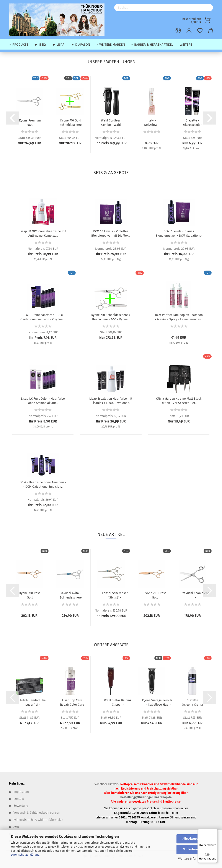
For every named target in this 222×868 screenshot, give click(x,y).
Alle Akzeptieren (194, 839)
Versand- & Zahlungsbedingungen (37, 813)
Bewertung (21, 806)
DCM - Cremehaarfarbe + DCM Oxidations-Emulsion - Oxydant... (43, 317)
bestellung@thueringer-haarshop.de (146, 797)
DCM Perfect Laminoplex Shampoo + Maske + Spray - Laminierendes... (179, 317)
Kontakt (19, 799)
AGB (16, 827)
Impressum (21, 792)
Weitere (186, 45)
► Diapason (81, 45)
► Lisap (59, 45)
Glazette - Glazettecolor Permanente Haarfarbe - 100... (192, 122)
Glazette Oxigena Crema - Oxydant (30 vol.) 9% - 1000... (192, 702)
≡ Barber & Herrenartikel (152, 45)
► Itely (40, 45)
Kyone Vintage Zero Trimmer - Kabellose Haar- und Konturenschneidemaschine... (161, 702)
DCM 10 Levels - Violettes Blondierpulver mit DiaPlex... (111, 233)
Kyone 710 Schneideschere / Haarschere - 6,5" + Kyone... (111, 317)
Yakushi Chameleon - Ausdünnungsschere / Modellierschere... (196, 595)
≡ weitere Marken (111, 45)
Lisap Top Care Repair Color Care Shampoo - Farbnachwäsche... (72, 702)
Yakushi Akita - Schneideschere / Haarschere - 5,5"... (71, 595)
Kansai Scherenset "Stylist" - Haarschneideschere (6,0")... (115, 595)
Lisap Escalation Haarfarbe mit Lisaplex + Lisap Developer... (111, 401)
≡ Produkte (19, 45)
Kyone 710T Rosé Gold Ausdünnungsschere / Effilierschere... (155, 595)
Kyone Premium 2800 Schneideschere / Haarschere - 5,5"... (30, 122)
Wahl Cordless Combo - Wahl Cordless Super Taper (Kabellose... (111, 122)
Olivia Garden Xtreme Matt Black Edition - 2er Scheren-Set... (179, 401)
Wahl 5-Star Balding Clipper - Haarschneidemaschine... (118, 702)
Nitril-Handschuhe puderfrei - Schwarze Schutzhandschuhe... (33, 702)
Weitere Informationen (194, 859)
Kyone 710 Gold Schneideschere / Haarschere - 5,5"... (71, 122)
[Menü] (215, 832)
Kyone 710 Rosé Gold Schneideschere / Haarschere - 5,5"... (30, 595)
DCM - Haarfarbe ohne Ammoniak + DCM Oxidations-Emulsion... (43, 484)
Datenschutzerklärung (25, 855)
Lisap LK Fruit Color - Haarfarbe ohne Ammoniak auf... (43, 401)
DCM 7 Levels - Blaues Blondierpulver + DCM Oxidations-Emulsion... (179, 233)
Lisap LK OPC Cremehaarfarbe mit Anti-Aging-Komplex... (43, 233)
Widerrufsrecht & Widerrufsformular (38, 820)
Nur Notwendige (194, 849)
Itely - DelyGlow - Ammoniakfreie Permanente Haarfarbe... (152, 122)
